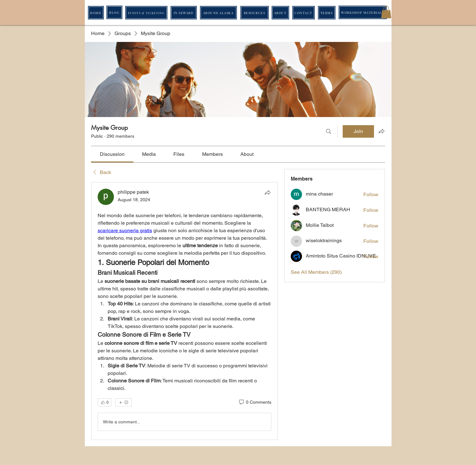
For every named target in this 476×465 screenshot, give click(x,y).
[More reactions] (123, 402)
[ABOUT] (280, 13)
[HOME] (96, 13)
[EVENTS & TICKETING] (146, 13)
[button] (386, 12)
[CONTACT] (304, 13)
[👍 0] (105, 402)
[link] (112, 154)
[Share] (268, 192)
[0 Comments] (255, 402)
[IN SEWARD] (184, 13)
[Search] (329, 131)
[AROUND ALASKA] (218, 13)
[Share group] (381, 131)
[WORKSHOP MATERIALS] (363, 12)
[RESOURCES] (255, 13)
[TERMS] (327, 13)
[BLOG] (114, 12)
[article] (185, 311)
